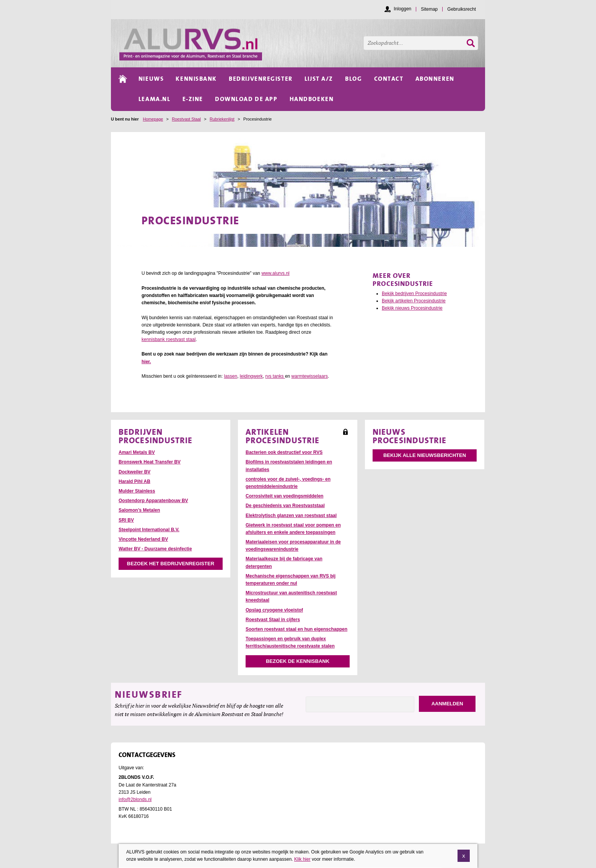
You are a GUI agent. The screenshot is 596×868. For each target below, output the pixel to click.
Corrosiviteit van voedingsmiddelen (284, 496)
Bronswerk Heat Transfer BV (150, 462)
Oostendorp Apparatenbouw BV (153, 501)
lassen (230, 376)
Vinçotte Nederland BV (143, 539)
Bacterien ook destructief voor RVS (284, 452)
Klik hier (302, 863)
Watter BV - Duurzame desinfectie (155, 549)
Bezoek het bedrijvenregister (171, 564)
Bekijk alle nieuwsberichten (425, 455)
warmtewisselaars (310, 376)
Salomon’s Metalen (139, 510)
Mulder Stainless (137, 491)
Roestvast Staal (186, 119)
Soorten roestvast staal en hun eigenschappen (296, 629)
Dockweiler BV (134, 472)
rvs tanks (275, 376)
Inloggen (402, 9)
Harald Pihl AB (134, 481)
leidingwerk (251, 376)
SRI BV (126, 520)
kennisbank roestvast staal (169, 339)
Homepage (153, 119)
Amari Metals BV (137, 452)
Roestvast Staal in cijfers (273, 620)
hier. (146, 362)
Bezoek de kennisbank (298, 661)
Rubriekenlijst (222, 119)
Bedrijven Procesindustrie (156, 436)
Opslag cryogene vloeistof (274, 610)
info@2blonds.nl (135, 799)
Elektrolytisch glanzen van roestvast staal (291, 516)
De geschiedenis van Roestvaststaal (285, 506)
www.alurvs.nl (275, 273)
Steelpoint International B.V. (149, 530)
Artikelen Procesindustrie (283, 436)
